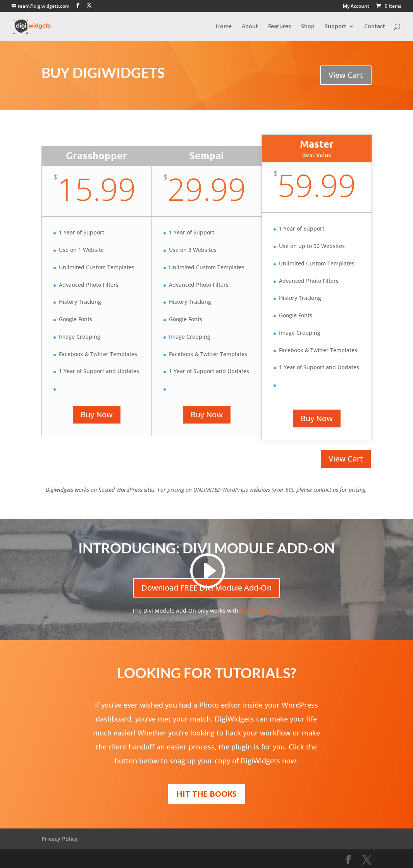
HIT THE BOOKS (206, 794)
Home (224, 27)
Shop (308, 27)
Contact (375, 27)
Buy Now (97, 414)
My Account (356, 7)
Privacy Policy (60, 839)
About (250, 27)
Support (336, 27)
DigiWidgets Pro (261, 611)
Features (280, 27)
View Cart (346, 75)
